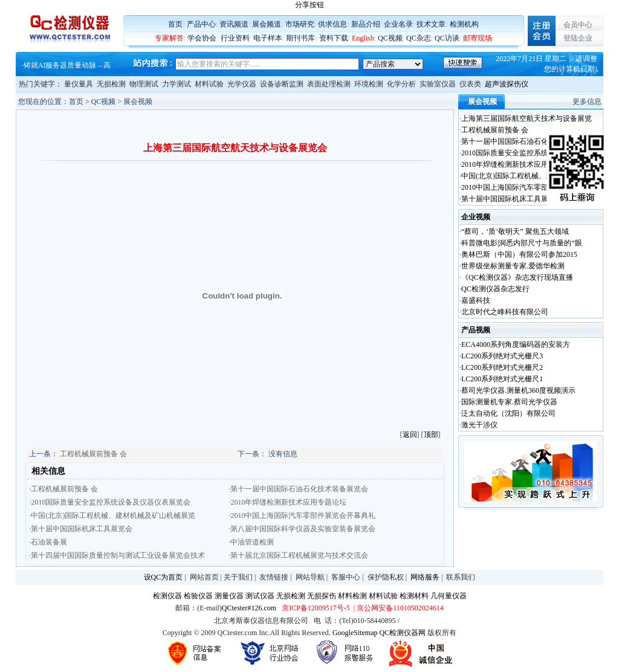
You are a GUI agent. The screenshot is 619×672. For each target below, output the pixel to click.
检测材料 (414, 596)
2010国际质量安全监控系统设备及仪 (519, 153)
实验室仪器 (438, 84)
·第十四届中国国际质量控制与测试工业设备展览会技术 (117, 555)
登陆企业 (578, 38)
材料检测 (352, 596)
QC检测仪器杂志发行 (495, 289)
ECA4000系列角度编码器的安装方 (516, 344)
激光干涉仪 (479, 425)
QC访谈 (447, 38)
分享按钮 (309, 5)
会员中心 (578, 25)
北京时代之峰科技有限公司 (505, 312)
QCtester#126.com (249, 608)
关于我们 (238, 577)
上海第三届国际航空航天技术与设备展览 (527, 118)
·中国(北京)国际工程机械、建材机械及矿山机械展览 (112, 515)
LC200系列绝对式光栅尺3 (502, 356)
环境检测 (369, 84)
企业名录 (398, 24)
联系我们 (461, 577)
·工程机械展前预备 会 (63, 489)
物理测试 (144, 84)
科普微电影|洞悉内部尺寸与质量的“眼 (522, 243)
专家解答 (169, 38)
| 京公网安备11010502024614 (398, 608)
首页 (175, 24)
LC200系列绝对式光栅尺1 (502, 379)
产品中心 (201, 24)
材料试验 (209, 84)
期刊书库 (300, 38)
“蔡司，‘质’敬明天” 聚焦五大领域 (515, 231)
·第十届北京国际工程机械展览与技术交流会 (298, 555)
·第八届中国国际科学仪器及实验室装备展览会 (302, 529)
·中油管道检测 (251, 542)
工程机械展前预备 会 (93, 454)
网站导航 (310, 577)
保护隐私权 (386, 577)
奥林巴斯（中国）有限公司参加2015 (519, 254)
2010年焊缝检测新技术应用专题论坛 (519, 164)
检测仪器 (167, 596)
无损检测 (111, 84)
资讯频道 (234, 24)
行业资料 (235, 38)
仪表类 (470, 84)
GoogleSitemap (355, 633)
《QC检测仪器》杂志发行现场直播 (517, 277)
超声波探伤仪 (507, 84)
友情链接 (274, 577)
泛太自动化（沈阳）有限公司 (508, 413)
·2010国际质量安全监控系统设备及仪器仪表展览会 (110, 502)
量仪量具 (79, 84)
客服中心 (346, 577)
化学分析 (401, 84)
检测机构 (464, 24)
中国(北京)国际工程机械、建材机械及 (522, 176)
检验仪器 (198, 596)
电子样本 (268, 38)
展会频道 (267, 24)
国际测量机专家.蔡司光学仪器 (509, 402)
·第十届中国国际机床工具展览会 (81, 529)
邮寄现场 (478, 38)
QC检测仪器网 (403, 633)
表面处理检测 (329, 84)
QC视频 (390, 38)
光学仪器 (242, 84)
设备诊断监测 (282, 84)
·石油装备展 (48, 542)
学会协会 (202, 38)
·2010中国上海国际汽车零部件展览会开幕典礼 (302, 515)
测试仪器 (260, 596)
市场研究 (300, 24)
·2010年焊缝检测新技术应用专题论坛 (287, 502)
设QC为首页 (164, 577)
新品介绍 (366, 24)
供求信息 (332, 24)
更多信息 (587, 102)
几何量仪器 (449, 596)
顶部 (431, 435)
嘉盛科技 (476, 300)
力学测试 (177, 84)
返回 (410, 435)
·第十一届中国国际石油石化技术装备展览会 (298, 489)
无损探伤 (322, 596)
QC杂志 (419, 38)
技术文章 (431, 24)
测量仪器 (229, 596)
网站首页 (204, 577)
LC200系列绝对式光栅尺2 (502, 367)
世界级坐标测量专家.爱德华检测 (513, 266)
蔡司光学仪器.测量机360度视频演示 (518, 390)
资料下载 (334, 38)
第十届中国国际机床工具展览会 (512, 199)
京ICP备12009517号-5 (316, 608)
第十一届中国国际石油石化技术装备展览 (527, 141)
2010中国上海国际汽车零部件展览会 (519, 187)
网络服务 (425, 577)
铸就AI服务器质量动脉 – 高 (67, 65)
